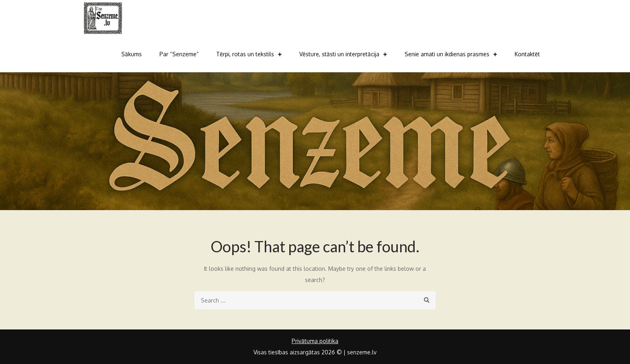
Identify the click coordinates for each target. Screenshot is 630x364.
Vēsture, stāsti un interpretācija (339, 54)
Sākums (132, 54)
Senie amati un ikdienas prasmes (447, 54)
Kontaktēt (527, 54)
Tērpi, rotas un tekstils (245, 54)
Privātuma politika (315, 341)
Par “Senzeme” (179, 54)
